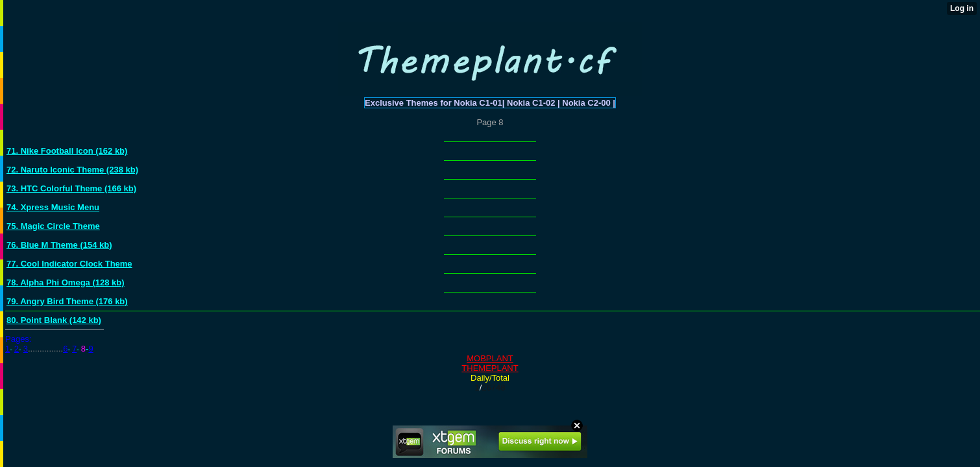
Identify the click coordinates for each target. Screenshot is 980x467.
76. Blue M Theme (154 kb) (59, 245)
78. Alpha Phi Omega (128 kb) (66, 282)
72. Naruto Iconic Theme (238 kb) (72, 170)
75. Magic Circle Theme (53, 226)
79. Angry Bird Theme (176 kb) (67, 301)
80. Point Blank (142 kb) (54, 320)
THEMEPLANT (490, 368)
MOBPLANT (490, 358)
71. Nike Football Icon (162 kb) (67, 151)
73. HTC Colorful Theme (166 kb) (71, 188)
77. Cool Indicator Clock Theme (69, 264)
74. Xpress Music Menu (53, 207)
